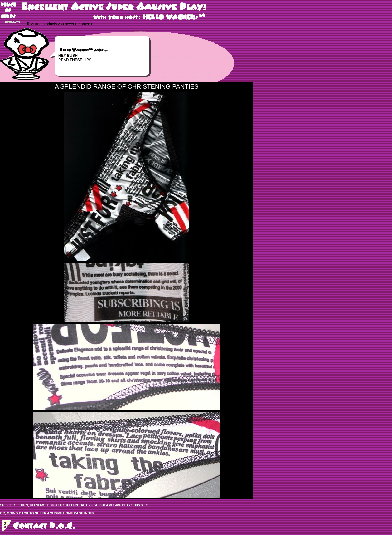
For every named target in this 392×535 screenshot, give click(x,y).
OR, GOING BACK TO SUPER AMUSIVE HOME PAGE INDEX (47, 513)
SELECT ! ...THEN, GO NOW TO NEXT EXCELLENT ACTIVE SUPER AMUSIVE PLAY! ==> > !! (74, 505)
